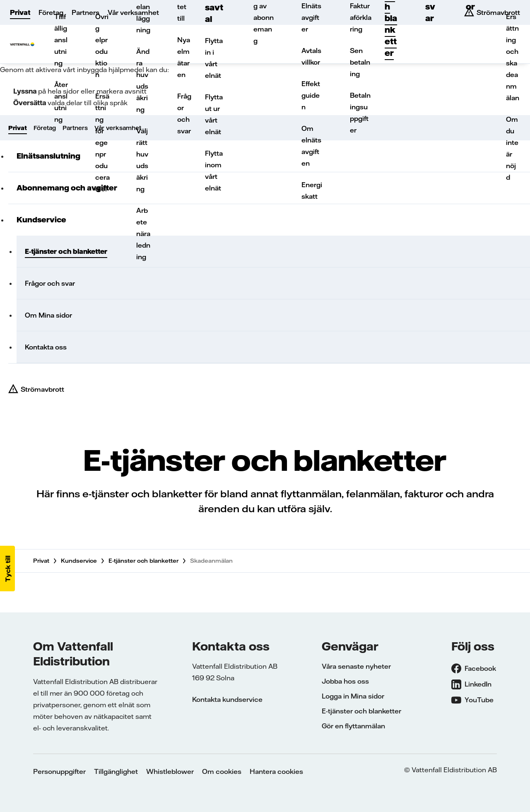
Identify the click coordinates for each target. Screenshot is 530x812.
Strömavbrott (42, 389)
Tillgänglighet (116, 771)
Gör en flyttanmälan (353, 726)
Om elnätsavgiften (311, 146)
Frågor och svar (184, 113)
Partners (86, 12)
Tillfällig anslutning (61, 40)
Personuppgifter (59, 771)
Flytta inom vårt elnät (214, 171)
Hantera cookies (276, 771)
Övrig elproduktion (102, 46)
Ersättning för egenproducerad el (102, 142)
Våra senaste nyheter (356, 666)
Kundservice (79, 561)
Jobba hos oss (345, 681)
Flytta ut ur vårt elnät (214, 114)
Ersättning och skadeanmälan (513, 57)
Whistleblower (170, 771)
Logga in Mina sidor (353, 696)
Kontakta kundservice (227, 699)
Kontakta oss (46, 347)
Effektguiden (311, 95)
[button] (7, 569)
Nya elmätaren (184, 57)
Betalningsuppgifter (360, 113)
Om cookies (222, 771)
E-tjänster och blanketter (143, 561)
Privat (20, 12)
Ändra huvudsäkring (143, 80)
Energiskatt (312, 190)
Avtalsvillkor (311, 56)
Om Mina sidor (48, 315)
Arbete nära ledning (143, 234)
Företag (51, 12)
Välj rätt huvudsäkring (142, 160)
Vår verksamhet (133, 12)
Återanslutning (61, 102)
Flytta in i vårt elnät (214, 58)
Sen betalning (360, 62)
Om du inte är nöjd (512, 148)
